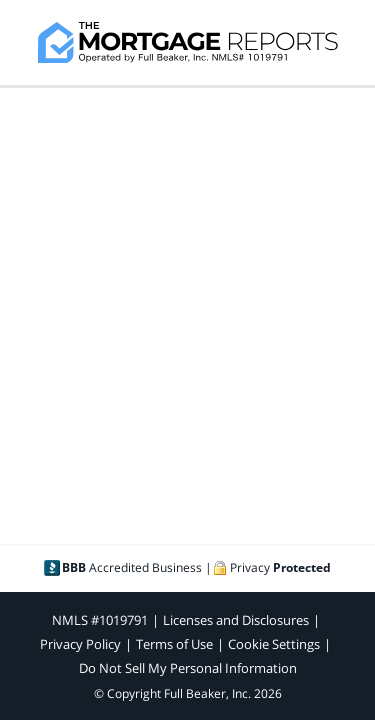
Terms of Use (174, 644)
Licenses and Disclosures (236, 620)
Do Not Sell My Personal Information (188, 668)
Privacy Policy (80, 644)
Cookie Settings (274, 644)
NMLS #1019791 (100, 620)
